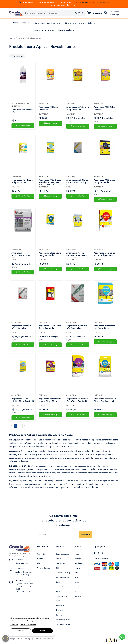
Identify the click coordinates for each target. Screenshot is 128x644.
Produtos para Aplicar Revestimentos (28, 38)
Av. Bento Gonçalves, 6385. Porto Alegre (24, 573)
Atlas (76, 577)
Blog (39, 563)
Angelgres (78, 563)
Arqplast (77, 568)
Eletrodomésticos (62, 563)
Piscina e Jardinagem (63, 624)
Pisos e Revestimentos (63, 577)
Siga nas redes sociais (58, 5)
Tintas (58, 591)
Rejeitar (20, 631)
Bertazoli (78, 587)
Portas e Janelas (61, 596)
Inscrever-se (85, 534)
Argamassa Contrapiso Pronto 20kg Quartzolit (105, 254)
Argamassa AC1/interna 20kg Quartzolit (78, 108)
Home (11, 38)
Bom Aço (78, 596)
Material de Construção (64, 587)
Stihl (57, 568)
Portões (59, 601)
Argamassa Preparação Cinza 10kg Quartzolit (105, 400)
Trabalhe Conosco (44, 568)
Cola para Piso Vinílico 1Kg (22, 111)
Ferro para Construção (64, 573)
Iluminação (60, 610)
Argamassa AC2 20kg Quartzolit (104, 108)
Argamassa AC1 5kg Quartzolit (48, 108)
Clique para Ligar (83, 2)
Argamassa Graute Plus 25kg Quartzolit (50, 327)
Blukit (76, 591)
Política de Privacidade (28, 625)
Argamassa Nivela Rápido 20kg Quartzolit (23, 400)
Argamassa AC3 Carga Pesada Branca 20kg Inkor (77, 182)
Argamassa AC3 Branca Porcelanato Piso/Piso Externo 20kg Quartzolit (50, 182)
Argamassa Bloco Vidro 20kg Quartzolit (50, 254)
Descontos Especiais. (65, 2)
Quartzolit (43, 114)
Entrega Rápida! (26, 2)
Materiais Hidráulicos (63, 620)
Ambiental (78, 559)
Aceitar (42, 631)
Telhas (58, 582)
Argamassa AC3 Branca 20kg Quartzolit (23, 181)
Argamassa (44, 103)
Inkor (69, 187)
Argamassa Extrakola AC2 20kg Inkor (21, 327)
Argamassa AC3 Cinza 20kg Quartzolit (104, 181)
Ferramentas (60, 606)
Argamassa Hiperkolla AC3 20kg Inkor (77, 327)
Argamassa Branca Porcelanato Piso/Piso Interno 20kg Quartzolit (77, 255)
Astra (76, 573)
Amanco (78, 554)
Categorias (17, 56)
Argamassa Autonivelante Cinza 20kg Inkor (21, 255)
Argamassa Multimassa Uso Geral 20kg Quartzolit (105, 327)
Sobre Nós (41, 554)
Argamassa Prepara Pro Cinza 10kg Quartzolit (77, 400)
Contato (40, 559)
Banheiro (59, 615)
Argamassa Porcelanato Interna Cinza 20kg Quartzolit (50, 400)
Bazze (77, 582)
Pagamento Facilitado (45, 2)
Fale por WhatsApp (101, 2)
